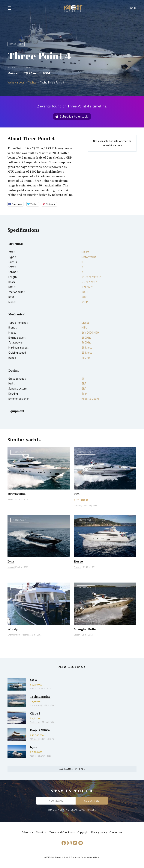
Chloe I (35, 713)
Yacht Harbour (73, 9)
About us (41, 832)
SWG (33, 680)
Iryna (34, 747)
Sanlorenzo (35, 722)
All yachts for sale (72, 769)
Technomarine (40, 697)
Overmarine (36, 705)
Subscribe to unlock (74, 116)
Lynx (11, 561)
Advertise (27, 832)
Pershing (78, 506)
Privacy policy (99, 832)
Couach (77, 635)
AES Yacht (34, 739)
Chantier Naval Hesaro (18, 635)
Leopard (11, 567)
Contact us (116, 832)
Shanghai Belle (85, 629)
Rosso (78, 561)
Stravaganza (16, 494)
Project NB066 (40, 730)
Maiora (12, 73)
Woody (13, 629)
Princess (78, 567)
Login (133, 8)
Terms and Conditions (62, 832)
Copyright (83, 832)
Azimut (33, 688)
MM (77, 494)
